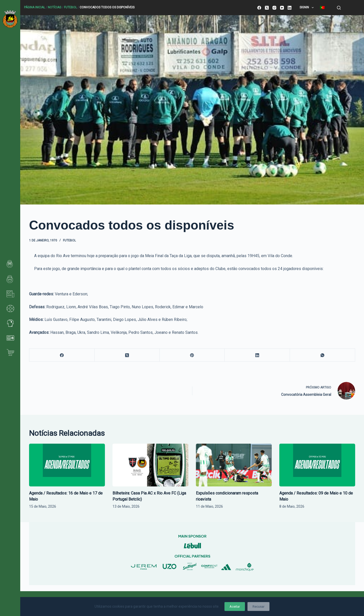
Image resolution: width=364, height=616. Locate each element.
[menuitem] (322, 8)
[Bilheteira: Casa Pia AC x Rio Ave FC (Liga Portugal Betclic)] (150, 465)
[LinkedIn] (290, 8)
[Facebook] (259, 8)
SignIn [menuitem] (308, 8)
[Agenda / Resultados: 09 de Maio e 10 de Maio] (317, 465)
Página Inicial (35, 7)
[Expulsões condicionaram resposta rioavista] (234, 465)
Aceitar (235, 607)
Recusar (258, 607)
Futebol (70, 7)
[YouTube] (282, 8)
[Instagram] (274, 8)
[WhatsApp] (323, 355)
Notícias (54, 7)
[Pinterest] (192, 355)
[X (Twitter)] (267, 8)
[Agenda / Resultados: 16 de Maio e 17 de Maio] (67, 465)
